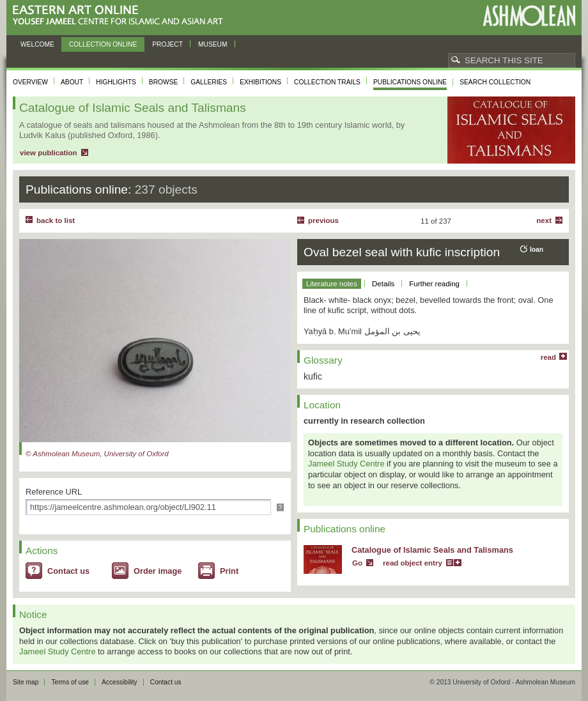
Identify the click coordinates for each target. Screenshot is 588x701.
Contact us (68, 571)
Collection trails (327, 82)
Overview (30, 82)
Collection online (103, 44)
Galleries (209, 82)
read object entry (413, 563)
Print (229, 571)
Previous (323, 220)
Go (357, 563)
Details (383, 284)
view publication (49, 153)
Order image (158, 571)
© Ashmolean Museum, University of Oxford (97, 454)
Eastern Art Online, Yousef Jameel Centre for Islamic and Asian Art (121, 16)
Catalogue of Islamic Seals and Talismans (432, 550)
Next (544, 220)
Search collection (495, 82)
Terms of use (70, 682)
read (548, 357)
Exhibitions (260, 82)
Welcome (37, 44)
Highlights (116, 82)
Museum (213, 44)
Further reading (434, 284)
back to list (56, 220)
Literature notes (332, 284)
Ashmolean (529, 16)
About (72, 82)
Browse (164, 82)
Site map (26, 682)
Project (167, 44)
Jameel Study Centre (346, 464)
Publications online (410, 82)
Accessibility (120, 682)
